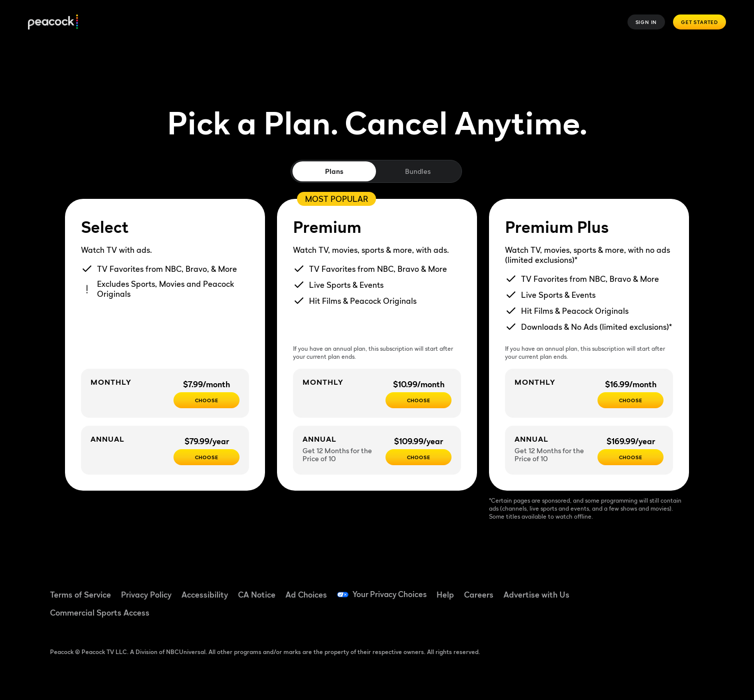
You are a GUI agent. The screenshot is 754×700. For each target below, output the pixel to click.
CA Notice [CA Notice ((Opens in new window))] (257, 595)
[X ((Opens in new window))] (610, 617)
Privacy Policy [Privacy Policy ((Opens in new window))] (146, 595)
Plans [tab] (334, 171)
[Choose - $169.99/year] (630, 457)
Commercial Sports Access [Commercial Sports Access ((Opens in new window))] (100, 613)
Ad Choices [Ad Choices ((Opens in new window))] (306, 595)
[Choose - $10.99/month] (418, 400)
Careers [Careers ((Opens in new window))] (481, 595)
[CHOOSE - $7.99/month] (206, 400)
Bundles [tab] (418, 171)
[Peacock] (53, 22)
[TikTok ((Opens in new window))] (636, 588)
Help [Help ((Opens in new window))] (447, 595)
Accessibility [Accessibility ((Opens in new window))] (205, 595)
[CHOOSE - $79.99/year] (206, 457)
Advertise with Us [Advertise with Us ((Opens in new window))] (538, 595)
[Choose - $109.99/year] (418, 457)
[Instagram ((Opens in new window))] (688, 588)
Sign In (646, 22)
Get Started (699, 22)
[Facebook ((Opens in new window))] (610, 588)
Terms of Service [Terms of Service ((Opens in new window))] (80, 595)
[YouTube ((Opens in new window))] (662, 588)
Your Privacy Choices (390, 595)
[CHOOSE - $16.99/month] (630, 400)
